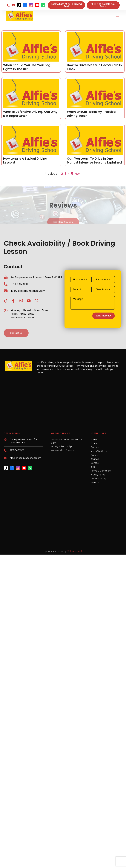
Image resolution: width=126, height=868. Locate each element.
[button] (117, 16)
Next (78, 174)
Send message (104, 316)
